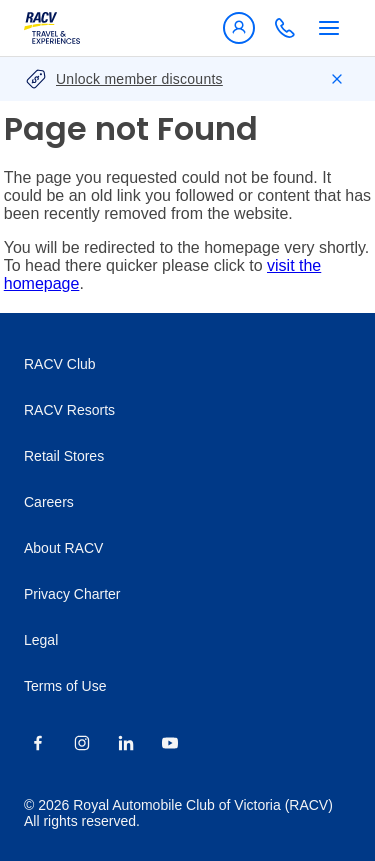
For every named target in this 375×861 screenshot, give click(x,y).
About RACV (63, 548)
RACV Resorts (69, 410)
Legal (41, 640)
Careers (49, 502)
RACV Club (60, 364)
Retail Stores (64, 456)
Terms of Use (65, 686)
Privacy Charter (72, 594)
